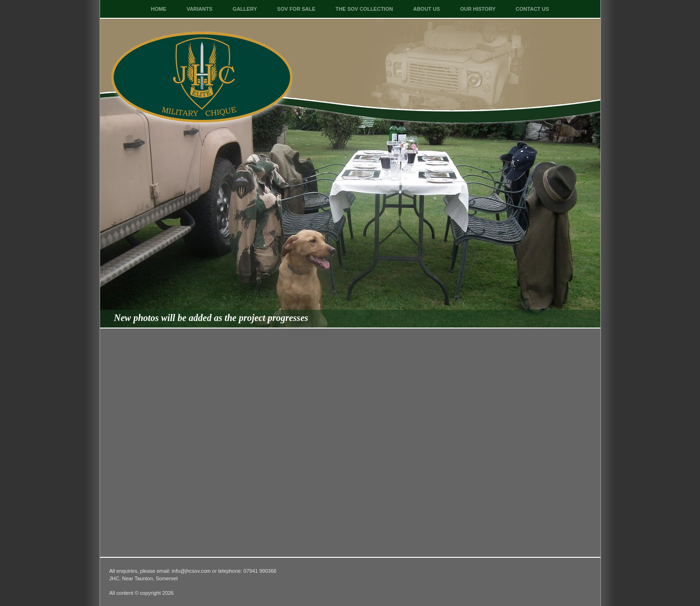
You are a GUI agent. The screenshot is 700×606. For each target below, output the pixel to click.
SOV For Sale (296, 9)
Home (159, 9)
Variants (199, 9)
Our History (478, 9)
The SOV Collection (364, 9)
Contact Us (532, 9)
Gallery (245, 9)
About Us (426, 9)
